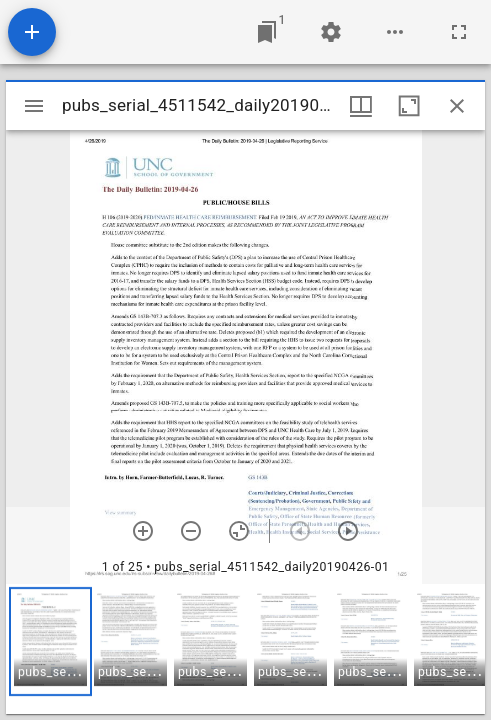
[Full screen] (459, 32)
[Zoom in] (143, 531)
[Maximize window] (409, 106)
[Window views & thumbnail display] (361, 106)
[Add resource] (32, 32)
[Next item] (348, 531)
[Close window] (457, 106)
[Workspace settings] (331, 32)
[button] (50, 641)
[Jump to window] (267, 32)
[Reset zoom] (239, 531)
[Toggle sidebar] (34, 106)
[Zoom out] (191, 531)
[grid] (245, 649)
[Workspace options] (395, 32)
